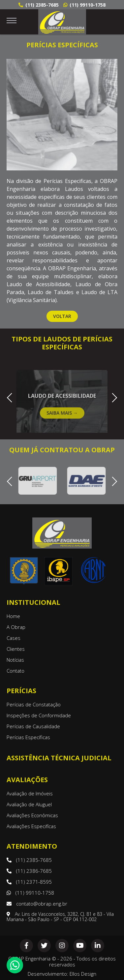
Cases (14, 638)
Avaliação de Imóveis (30, 793)
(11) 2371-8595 (29, 882)
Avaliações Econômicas (32, 815)
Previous (12, 397)
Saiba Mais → (62, 421)
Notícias (15, 660)
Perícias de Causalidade (33, 726)
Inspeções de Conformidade (39, 715)
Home (13, 616)
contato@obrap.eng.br (37, 904)
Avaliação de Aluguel (29, 804)
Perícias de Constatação (34, 704)
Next (112, 397)
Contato (15, 671)
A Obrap (16, 627)
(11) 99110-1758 (84, 5)
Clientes (16, 649)
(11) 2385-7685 (39, 5)
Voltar (62, 316)
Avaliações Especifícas (31, 826)
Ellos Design (83, 974)
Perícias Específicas (28, 737)
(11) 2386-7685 (29, 871)
